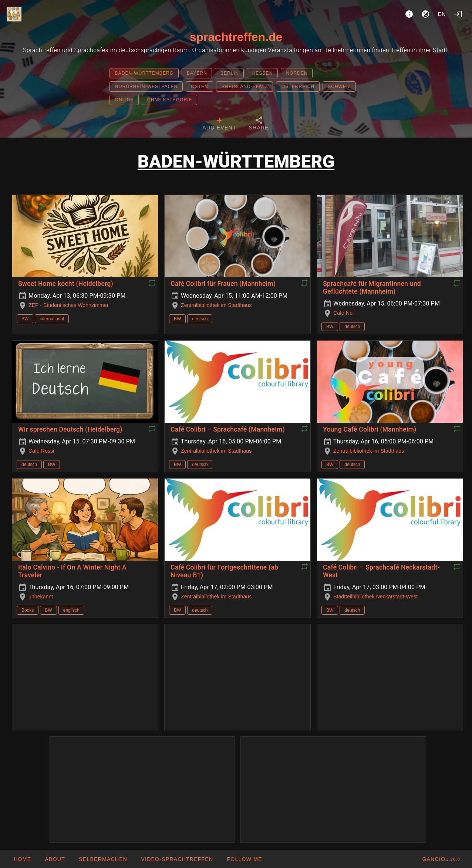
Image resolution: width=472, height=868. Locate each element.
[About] (409, 14)
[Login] (458, 14)
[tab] (219, 124)
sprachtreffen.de (236, 37)
